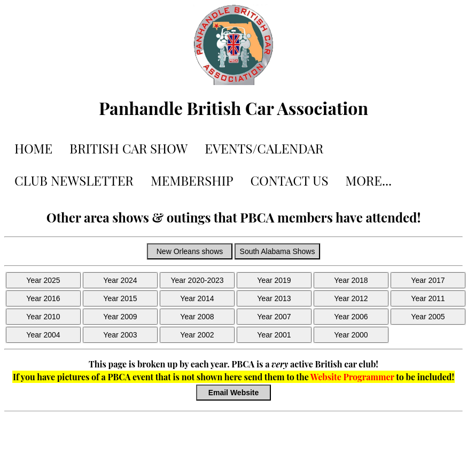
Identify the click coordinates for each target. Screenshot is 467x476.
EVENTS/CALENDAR (264, 148)
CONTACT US (290, 180)
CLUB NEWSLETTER (74, 180)
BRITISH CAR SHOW (129, 148)
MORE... (368, 180)
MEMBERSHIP (192, 180)
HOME (33, 148)
